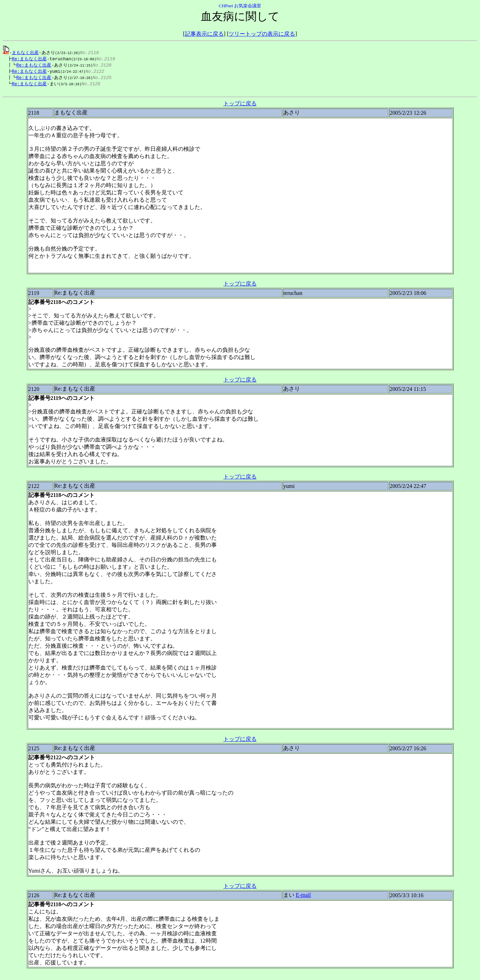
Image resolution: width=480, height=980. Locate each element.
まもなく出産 (25, 52)
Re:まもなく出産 (28, 59)
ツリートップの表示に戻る (262, 34)
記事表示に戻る (204, 34)
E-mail (303, 898)
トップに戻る (240, 106)
